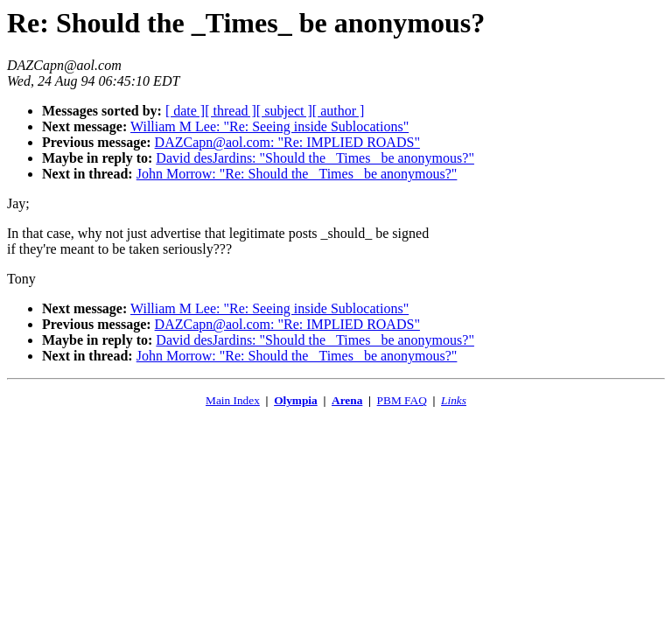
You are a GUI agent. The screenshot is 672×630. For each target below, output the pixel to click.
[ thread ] (231, 111)
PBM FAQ (402, 400)
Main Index (233, 400)
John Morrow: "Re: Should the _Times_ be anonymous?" (297, 174)
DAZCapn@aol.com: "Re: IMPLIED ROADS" (287, 142)
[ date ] (185, 111)
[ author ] (339, 111)
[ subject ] (284, 111)
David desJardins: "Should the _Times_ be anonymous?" (315, 158)
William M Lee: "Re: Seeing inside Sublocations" (269, 126)
